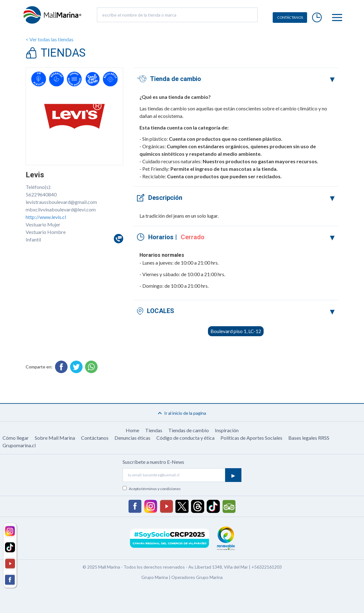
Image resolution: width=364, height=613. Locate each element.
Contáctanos (95, 438)
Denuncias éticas (132, 438)
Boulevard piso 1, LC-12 (236, 331)
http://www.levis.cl (46, 217)
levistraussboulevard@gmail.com (61, 202)
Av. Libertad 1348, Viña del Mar (218, 567)
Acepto (155, 489)
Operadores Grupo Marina (197, 577)
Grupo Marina (155, 577)
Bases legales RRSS (309, 438)
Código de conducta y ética (185, 438)
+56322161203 (267, 567)
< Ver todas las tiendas (50, 39)
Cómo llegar (16, 438)
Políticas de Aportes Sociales (251, 438)
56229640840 (41, 194)
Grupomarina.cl (19, 445)
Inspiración (227, 430)
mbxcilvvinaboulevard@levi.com (61, 209)
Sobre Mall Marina (55, 438)
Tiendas (154, 430)
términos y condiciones (161, 489)
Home (132, 430)
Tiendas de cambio (189, 430)
